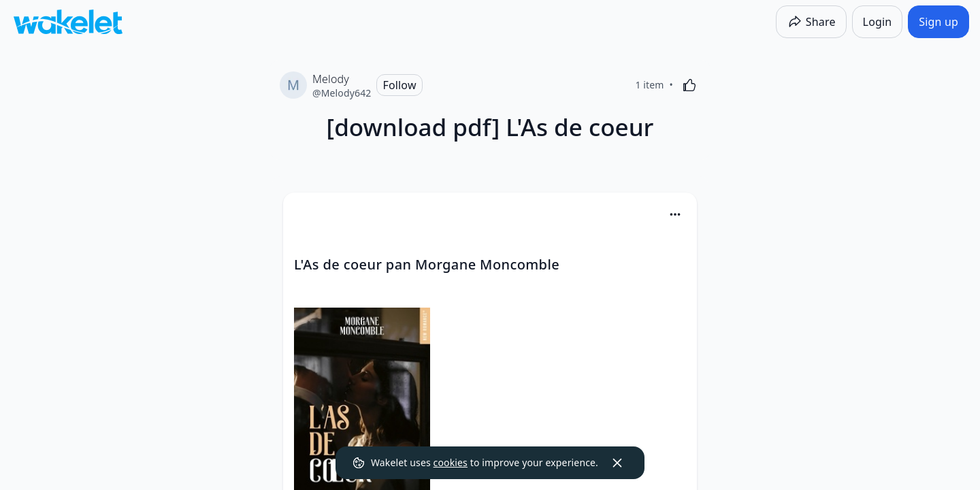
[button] (675, 215)
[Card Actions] (675, 214)
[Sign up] (938, 22)
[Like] (689, 85)
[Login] (878, 22)
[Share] (811, 22)
